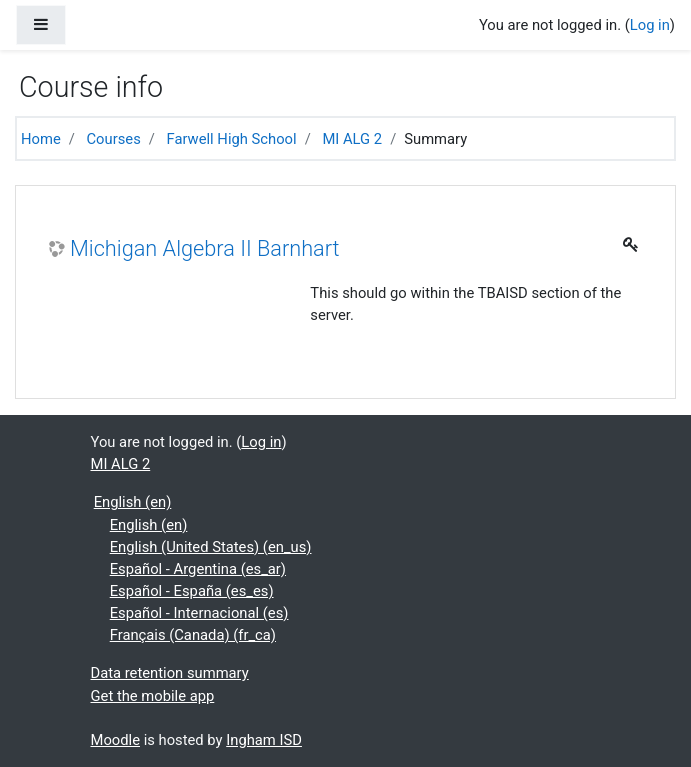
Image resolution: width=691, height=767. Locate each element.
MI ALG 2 (352, 139)
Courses (114, 139)
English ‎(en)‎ (133, 502)
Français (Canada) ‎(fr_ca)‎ (193, 635)
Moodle (115, 740)
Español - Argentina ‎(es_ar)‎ (198, 569)
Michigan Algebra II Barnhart (205, 248)
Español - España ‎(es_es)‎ (192, 591)
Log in (650, 25)
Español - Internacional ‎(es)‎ (199, 613)
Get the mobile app (153, 696)
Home (41, 139)
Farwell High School (232, 139)
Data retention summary (170, 673)
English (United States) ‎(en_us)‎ (211, 547)
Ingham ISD (264, 740)
